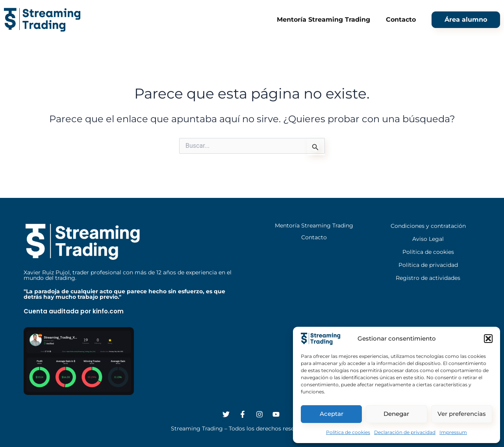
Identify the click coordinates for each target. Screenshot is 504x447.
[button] (488, 339)
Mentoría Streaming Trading (323, 20)
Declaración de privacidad (405, 432)
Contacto (401, 20)
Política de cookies (348, 432)
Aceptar (332, 414)
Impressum (453, 432)
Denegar (396, 414)
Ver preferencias (462, 414)
